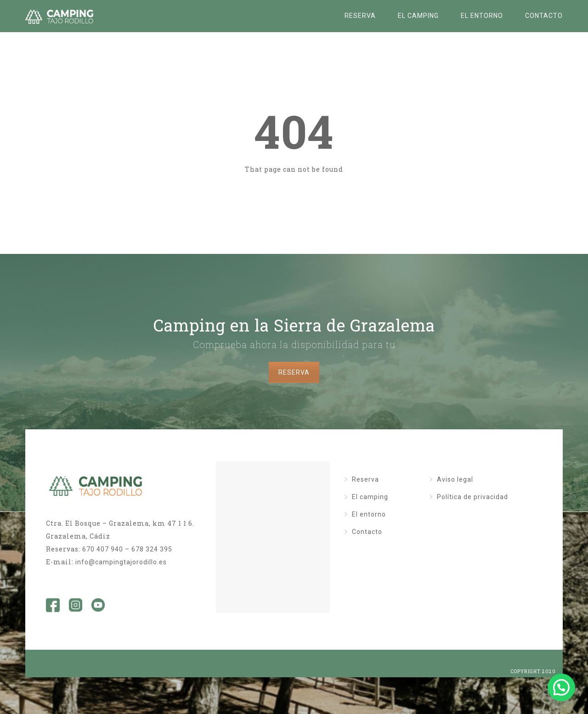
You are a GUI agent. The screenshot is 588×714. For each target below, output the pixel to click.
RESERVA (294, 372)
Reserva (360, 16)
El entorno (482, 16)
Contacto (544, 16)
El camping (418, 16)
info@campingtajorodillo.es (121, 562)
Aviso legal (455, 479)
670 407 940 (103, 549)
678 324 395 (152, 549)
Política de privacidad (472, 497)
